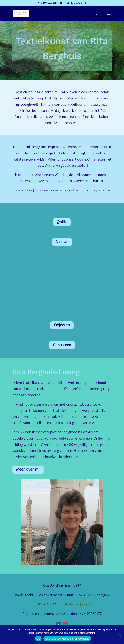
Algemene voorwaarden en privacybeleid (67, 639)
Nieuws (62, 242)
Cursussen (62, 345)
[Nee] (119, 634)
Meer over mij (28, 470)
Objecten (62, 325)
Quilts (62, 222)
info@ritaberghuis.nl (75, 605)
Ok (38, 639)
